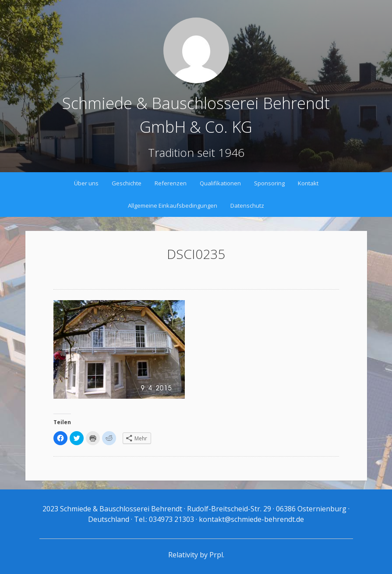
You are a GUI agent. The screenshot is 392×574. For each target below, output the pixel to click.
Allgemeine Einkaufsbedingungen (173, 206)
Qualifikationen (220, 183)
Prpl (216, 555)
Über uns (86, 183)
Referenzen (171, 183)
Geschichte (127, 183)
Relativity (183, 555)
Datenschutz (247, 206)
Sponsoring (269, 183)
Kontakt (308, 183)
